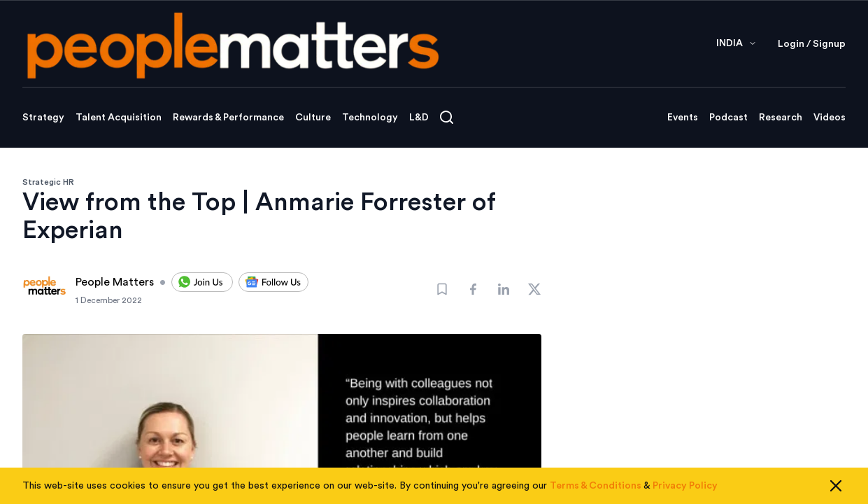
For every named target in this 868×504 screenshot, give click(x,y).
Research (781, 118)
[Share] (473, 289)
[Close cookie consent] (836, 486)
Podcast (728, 118)
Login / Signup (812, 44)
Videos (830, 118)
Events (683, 118)
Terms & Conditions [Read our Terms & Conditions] (596, 486)
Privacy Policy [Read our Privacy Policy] (685, 486)
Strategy (43, 118)
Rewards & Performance (228, 118)
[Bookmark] (442, 289)
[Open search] (447, 117)
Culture (313, 118)
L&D (419, 118)
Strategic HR (48, 182)
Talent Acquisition (119, 118)
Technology (370, 118)
